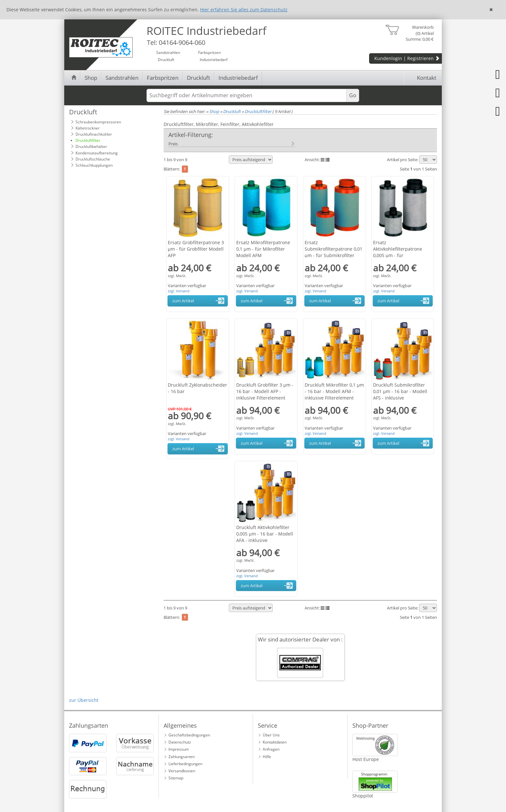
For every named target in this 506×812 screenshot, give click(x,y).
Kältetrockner (88, 128)
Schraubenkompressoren (98, 122)
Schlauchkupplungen (94, 165)
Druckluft (198, 78)
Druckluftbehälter (91, 146)
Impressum (179, 749)
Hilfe (267, 757)
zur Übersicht (84, 700)
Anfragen (271, 749)
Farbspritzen (163, 78)
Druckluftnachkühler (94, 134)
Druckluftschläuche (93, 159)
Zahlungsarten (182, 757)
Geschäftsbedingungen (189, 735)
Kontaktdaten (275, 742)
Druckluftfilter (88, 140)
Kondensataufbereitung (97, 153)
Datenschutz (180, 742)
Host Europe (366, 759)
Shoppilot (363, 796)
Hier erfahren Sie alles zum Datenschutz (244, 10)
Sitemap (176, 778)
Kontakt (422, 78)
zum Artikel (199, 301)
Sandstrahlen (122, 78)
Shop (91, 78)
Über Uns (271, 735)
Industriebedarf (238, 78)
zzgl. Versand (179, 291)
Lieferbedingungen (185, 764)
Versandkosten (182, 771)
